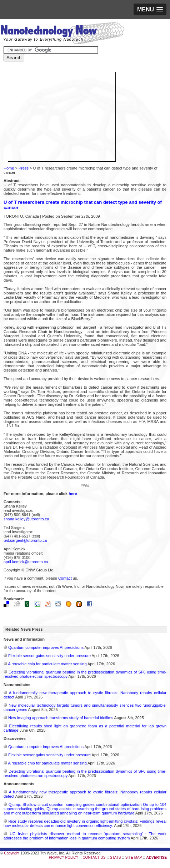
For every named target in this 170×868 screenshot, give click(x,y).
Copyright (12, 853)
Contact (65, 578)
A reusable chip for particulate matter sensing (47, 664)
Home (9, 168)
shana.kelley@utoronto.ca (26, 519)
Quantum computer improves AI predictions (46, 647)
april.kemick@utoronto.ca (26, 562)
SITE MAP (134, 857)
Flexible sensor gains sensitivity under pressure (49, 656)
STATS (116, 857)
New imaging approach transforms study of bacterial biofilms (61, 718)
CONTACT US (94, 857)
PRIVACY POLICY (64, 857)
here (73, 494)
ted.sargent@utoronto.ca (25, 540)
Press (24, 168)
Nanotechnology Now (62, 34)
